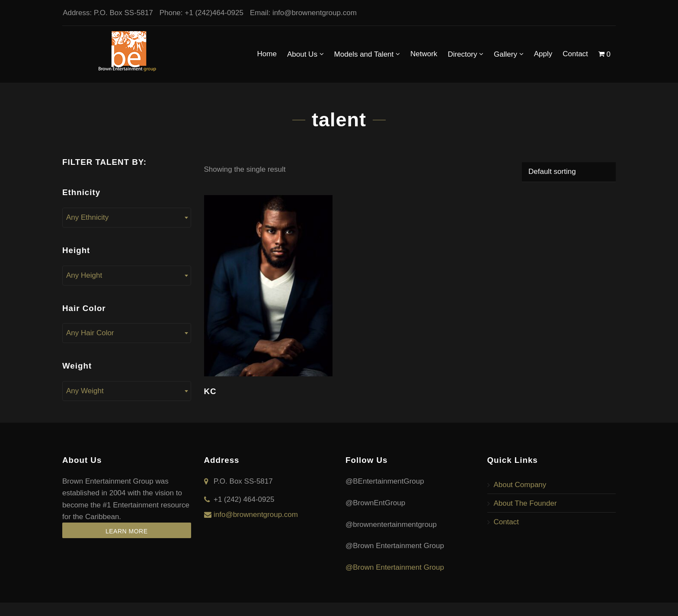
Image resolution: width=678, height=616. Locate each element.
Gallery (509, 54)
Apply (543, 54)
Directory (465, 54)
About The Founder (525, 503)
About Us (305, 54)
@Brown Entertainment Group (395, 567)
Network (424, 54)
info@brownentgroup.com (314, 13)
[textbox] (127, 218)
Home (267, 54)
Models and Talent (367, 54)
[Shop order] (569, 172)
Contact (575, 54)
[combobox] (127, 218)
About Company (520, 485)
